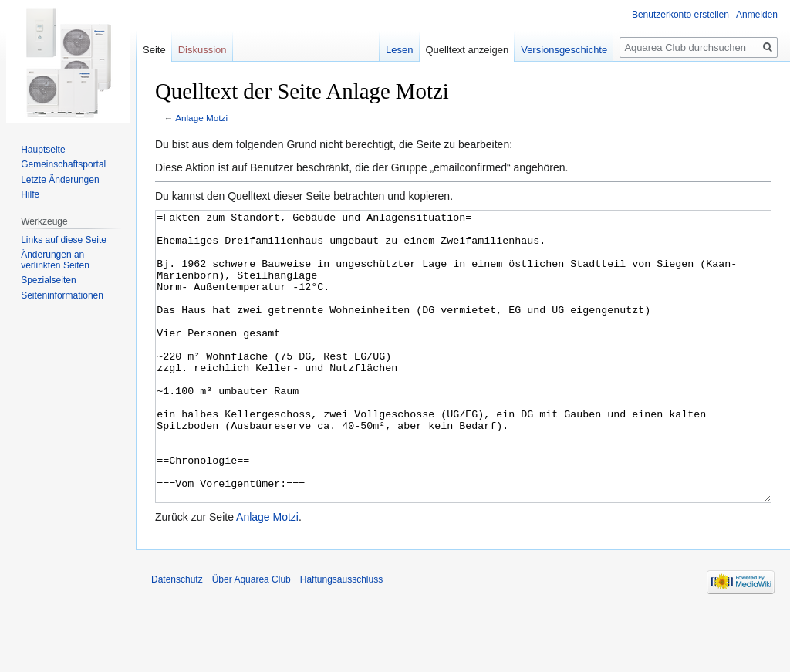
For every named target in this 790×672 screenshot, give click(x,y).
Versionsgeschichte (564, 50)
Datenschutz (177, 637)
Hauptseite (43, 150)
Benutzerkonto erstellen (680, 15)
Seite (154, 50)
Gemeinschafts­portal (63, 164)
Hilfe (30, 194)
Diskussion (203, 50)
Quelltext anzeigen (468, 50)
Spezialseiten (48, 280)
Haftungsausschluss (341, 637)
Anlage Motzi (201, 118)
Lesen (399, 50)
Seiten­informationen (62, 295)
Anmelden (757, 15)
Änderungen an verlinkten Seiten (55, 260)
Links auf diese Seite (64, 240)
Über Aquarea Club (252, 637)
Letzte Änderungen (60, 180)
